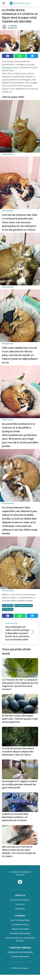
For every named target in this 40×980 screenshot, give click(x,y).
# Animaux (8, 606)
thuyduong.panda (8, 154)
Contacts (20, 904)
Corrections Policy (20, 925)
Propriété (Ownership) (20, 933)
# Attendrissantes (24, 606)
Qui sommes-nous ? (20, 900)
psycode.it (20, 909)
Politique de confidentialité (20, 952)
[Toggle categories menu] (4, 3)
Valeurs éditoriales (20, 929)
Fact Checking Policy (20, 920)
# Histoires (8, 609)
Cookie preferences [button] (20, 957)
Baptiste (14, 26)
